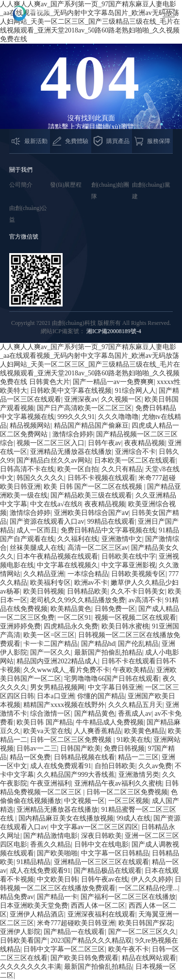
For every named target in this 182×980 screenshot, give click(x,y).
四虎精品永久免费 (71, 626)
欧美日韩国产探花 (146, 923)
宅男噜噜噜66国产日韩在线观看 (112, 679)
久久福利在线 (78, 539)
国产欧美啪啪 (57, 853)
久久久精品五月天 (135, 705)
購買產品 (112, 141)
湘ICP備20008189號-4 (114, 331)
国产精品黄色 (95, 714)
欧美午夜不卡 (129, 949)
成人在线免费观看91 (61, 766)
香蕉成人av (135, 714)
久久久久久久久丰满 (31, 967)
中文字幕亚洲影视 (129, 565)
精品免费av (17, 897)
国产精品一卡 (57, 897)
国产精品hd (98, 644)
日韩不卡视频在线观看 (101, 478)
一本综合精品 (88, 574)
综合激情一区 (50, 714)
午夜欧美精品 (133, 670)
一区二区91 (74, 618)
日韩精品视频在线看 (84, 757)
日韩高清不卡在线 (27, 469)
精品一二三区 (138, 757)
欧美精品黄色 (71, 609)
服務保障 (152, 141)
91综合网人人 (135, 391)
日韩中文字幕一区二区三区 (64, 949)
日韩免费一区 (115, 609)
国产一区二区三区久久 (142, 932)
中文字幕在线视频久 (67, 565)
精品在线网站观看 (149, 958)
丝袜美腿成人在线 (37, 548)
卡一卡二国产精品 (50, 644)
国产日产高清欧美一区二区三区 (84, 408)
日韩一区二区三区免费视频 (72, 740)
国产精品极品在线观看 (108, 871)
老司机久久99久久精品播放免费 (78, 600)
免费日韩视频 (124, 748)
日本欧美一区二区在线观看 (135, 460)
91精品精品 (33, 862)
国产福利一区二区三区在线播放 (128, 897)
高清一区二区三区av (98, 548)
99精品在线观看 (111, 522)
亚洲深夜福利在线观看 (101, 914)
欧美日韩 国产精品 (45, 722)
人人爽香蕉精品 (98, 731)
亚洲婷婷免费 (20, 626)
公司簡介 (21, 185)
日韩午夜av (105, 443)
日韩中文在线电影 (101, 844)
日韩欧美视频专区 (138, 574)
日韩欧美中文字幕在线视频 (71, 391)
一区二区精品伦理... (148, 888)
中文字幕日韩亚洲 (115, 687)
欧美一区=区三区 (49, 635)
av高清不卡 (145, 600)
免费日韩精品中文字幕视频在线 (108, 530)
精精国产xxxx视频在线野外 (64, 705)
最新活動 (30, 141)
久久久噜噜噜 (118, 417)
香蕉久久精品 (50, 844)
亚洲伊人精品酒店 (37, 914)
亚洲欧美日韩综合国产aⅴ (91, 513)
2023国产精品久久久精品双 (91, 940)
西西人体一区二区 (98, 906)
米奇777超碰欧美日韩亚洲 (76, 923)
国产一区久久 (50, 652)
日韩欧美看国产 (24, 940)
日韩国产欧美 (81, 748)
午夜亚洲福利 (50, 783)
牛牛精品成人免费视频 (110, 722)
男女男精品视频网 (57, 687)
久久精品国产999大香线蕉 (76, 775)
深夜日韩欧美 (101, 836)
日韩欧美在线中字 (129, 556)
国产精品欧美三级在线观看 (91, 495)
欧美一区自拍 (78, 469)
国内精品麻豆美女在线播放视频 (66, 818)
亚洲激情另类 (139, 775)
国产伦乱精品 (138, 644)
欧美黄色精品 (145, 731)
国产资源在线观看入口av (47, 522)
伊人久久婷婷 (151, 879)
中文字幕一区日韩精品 (115, 853)
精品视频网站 (30, 426)
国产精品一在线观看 (74, 932)
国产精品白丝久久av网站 (54, 460)
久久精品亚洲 (44, 574)
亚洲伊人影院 (20, 932)
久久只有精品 (122, 469)
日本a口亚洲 (55, 696)
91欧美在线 (133, 740)
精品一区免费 (30, 757)
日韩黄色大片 (50, 382)
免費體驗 (70, 141)
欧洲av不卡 (91, 583)
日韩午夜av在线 (105, 879)
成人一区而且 (37, 530)
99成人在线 (133, 818)
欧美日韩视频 (44, 591)
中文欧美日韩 (57, 879)
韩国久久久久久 (40, 478)
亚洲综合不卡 (135, 452)
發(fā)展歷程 (66, 185)
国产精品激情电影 (50, 836)
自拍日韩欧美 (115, 766)
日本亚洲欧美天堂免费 (34, 906)
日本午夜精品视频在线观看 (57, 556)
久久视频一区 (121, 399)
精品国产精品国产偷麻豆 (91, 426)
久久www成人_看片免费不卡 (66, 670)
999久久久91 (76, 417)
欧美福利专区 (50, 583)
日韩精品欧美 (87, 591)
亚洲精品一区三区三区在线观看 (101, 862)
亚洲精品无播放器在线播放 (71, 452)
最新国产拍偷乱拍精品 (108, 652)
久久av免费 (155, 766)
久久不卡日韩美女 (138, 591)
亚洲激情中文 (122, 539)
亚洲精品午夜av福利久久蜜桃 (118, 783)
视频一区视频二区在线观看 (135, 618)
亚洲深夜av (81, 399)
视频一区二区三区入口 (50, 443)
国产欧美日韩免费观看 (84, 958)
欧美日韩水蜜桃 (125, 626)
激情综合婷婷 (73, 434)
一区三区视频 (129, 801)
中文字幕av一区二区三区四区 (94, 827)
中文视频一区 (84, 801)
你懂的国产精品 (101, 696)
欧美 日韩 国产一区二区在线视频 (94, 487)
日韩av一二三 (37, 748)
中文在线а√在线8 (56, 504)
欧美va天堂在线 (47, 731)
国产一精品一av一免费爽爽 (113, 382)
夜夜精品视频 (145, 443)
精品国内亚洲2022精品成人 (57, 661)
